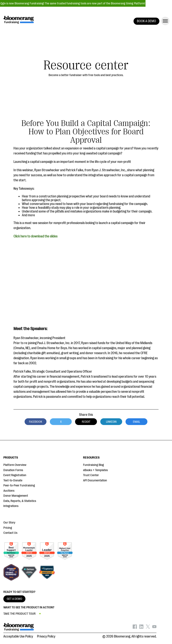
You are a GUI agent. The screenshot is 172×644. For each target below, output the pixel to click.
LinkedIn (111, 422)
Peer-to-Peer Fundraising (19, 485)
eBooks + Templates (95, 470)
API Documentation (95, 480)
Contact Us (10, 533)
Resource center (86, 65)
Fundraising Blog (93, 465)
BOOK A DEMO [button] (146, 21)
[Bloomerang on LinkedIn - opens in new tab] (141, 628)
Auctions (9, 491)
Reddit (86, 422)
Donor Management (16, 496)
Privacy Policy (46, 636)
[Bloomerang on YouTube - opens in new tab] (154, 628)
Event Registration (15, 475)
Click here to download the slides (35, 236)
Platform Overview (15, 465)
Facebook (36, 422)
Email (136, 422)
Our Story (9, 523)
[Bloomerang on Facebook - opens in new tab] (135, 628)
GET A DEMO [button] (14, 599)
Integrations (11, 506)
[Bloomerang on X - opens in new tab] (148, 628)
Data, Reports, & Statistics (20, 501)
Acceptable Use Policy (18, 636)
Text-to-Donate (13, 480)
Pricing (8, 528)
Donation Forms (13, 470)
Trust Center (91, 475)
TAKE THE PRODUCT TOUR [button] (19, 614)
